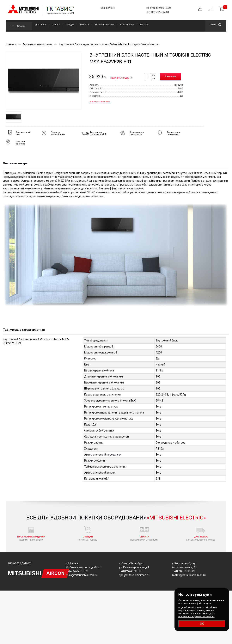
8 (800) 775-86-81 (158, 12)
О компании (127, 25)
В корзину (170, 77)
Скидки (70, 25)
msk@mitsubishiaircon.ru (82, 575)
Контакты (145, 25)
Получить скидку (122, 78)
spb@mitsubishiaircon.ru (134, 575)
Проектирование (105, 25)
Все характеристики (100, 102)
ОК (202, 624)
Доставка (40, 25)
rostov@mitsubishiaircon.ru (189, 575)
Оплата (56, 25)
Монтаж (85, 25)
